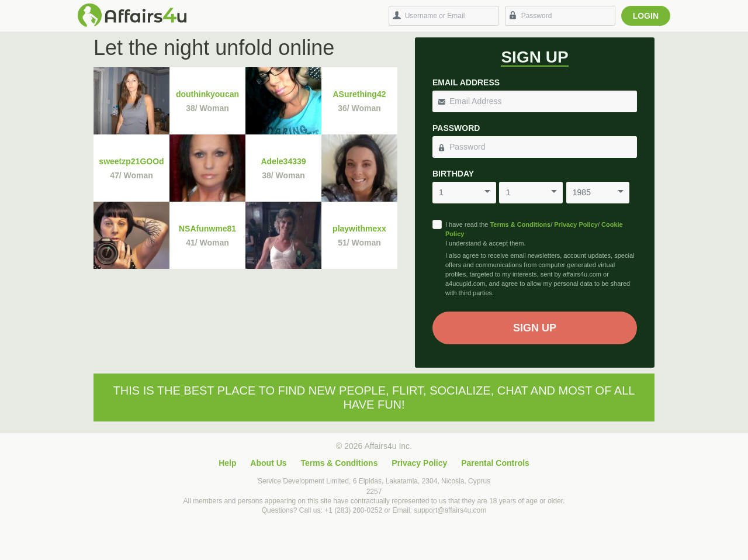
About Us (268, 463)
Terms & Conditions (520, 224)
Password (456, 128)
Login (646, 16)
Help (227, 463)
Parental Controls (495, 463)
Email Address (466, 82)
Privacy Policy (576, 224)
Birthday (453, 174)
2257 (374, 492)
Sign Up (535, 328)
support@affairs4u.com (450, 510)
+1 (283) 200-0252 (353, 510)
